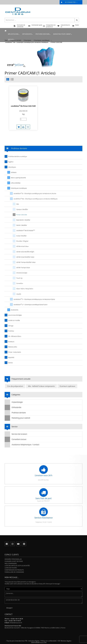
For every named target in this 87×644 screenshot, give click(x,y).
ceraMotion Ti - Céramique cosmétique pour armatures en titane (34, 299)
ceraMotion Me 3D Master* (26, 230)
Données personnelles (13, 559)
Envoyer (10, 608)
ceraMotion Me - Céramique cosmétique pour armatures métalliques (27, 42)
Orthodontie (28, 34)
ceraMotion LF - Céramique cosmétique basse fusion (31, 304)
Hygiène (11, 162)
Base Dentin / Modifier (23, 220)
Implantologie (14, 34)
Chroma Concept (22, 273)
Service (11, 40)
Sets (18, 204)
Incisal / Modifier (21, 236)
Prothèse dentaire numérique (18, 156)
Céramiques (12, 167)
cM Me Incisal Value (22, 246)
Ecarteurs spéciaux (67, 386)
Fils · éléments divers (15, 336)
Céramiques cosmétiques (19, 188)
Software (14, 172)
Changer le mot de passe (14, 561)
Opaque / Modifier (22, 209)
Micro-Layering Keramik (18, 178)
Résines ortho (13, 347)
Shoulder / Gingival (22, 241)
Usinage (11, 326)
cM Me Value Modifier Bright (25, 252)
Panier (77, 26)
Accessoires (15, 310)
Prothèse (11, 331)
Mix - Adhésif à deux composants (41, 386)
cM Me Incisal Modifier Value (25, 257)
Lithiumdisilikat (16, 183)
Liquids (19, 294)
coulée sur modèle (14, 320)
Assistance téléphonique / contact (22, 445)
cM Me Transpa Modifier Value (26, 262)
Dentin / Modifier (22, 225)
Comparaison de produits (14, 570)
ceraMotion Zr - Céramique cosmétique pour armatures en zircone (35, 193)
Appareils (11, 357)
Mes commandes (11, 563)
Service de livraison (16, 434)
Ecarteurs (11, 342)
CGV (59, 641)
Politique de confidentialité (49, 641)
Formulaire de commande (14, 572)
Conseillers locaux (15, 439)
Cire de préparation (15, 386)
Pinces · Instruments (15, 352)
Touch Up (19, 278)
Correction (20, 283)
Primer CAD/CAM (57, 42)
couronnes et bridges (15, 315)
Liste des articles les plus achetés (17, 566)
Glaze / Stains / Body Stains (25, 289)
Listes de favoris (11, 568)
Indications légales (34, 641)
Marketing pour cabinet (63, 34)
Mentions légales (66, 641)
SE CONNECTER (70, 2)
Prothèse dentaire (43, 34)
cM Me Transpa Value (23, 268)
